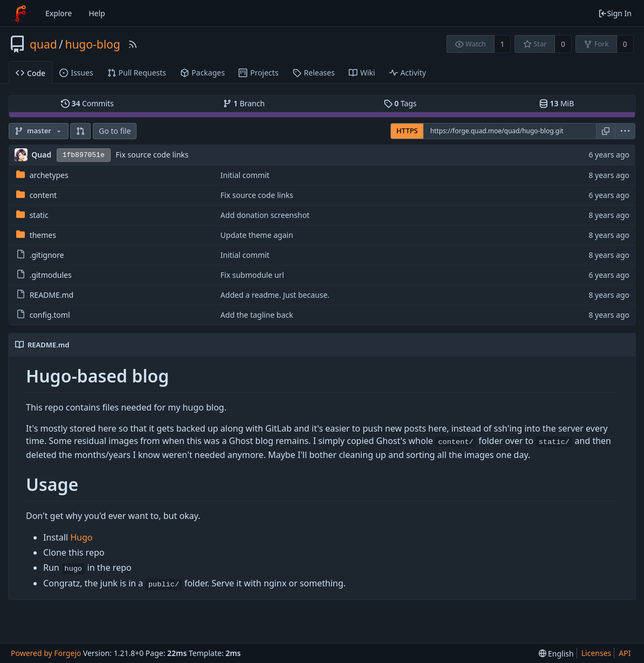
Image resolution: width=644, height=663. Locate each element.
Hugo (81, 537)
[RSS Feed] (133, 44)
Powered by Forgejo (46, 653)
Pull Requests (137, 73)
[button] (80, 131)
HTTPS (407, 131)
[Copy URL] (606, 131)
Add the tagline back (257, 315)
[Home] (21, 13)
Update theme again (257, 235)
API (625, 653)
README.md (52, 295)
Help (97, 13)
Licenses (596, 653)
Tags (400, 103)
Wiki (362, 73)
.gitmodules (51, 275)
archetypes (49, 175)
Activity (408, 73)
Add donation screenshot (265, 215)
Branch (244, 103)
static (39, 215)
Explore (59, 13)
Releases (314, 73)
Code (30, 73)
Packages (203, 73)
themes (43, 235)
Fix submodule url (252, 275)
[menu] (625, 131)
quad (43, 44)
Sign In (615, 13)
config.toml (50, 315)
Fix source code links (152, 155)
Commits (87, 103)
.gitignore (47, 255)
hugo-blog (92, 44)
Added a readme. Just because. (275, 295)
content (43, 195)
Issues (76, 73)
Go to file (115, 131)
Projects (258, 73)
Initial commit (245, 175)
